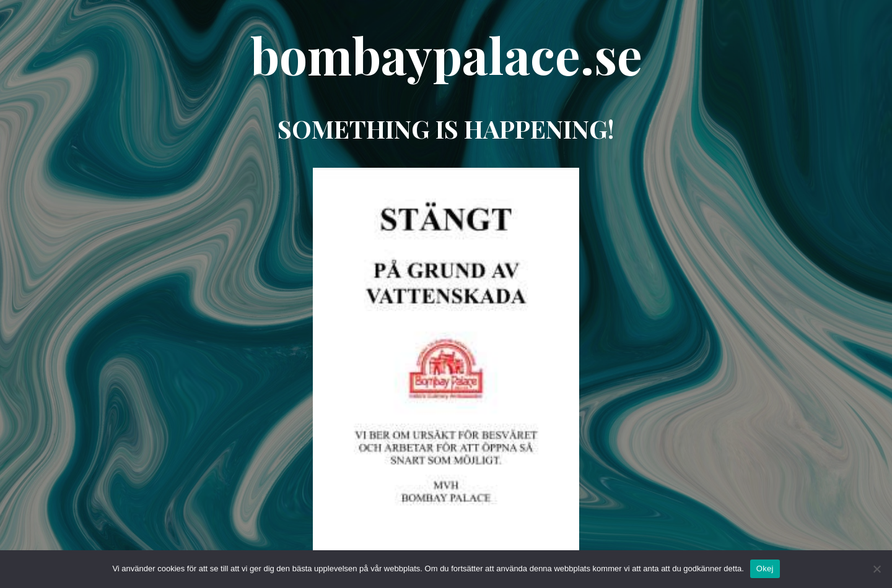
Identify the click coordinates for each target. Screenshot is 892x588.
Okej (765, 569)
